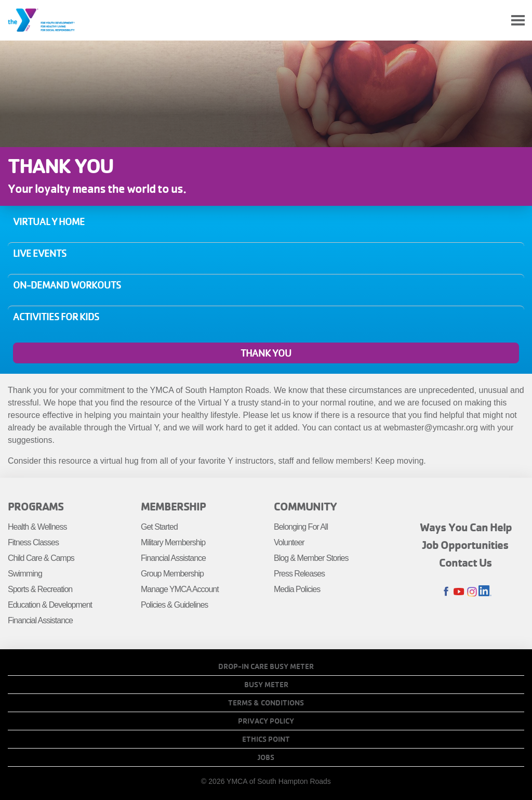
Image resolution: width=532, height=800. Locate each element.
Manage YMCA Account (180, 589)
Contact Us (465, 562)
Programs (36, 506)
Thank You (266, 353)
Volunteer (289, 542)
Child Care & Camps (41, 558)
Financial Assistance (40, 620)
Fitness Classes (33, 542)
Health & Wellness (37, 527)
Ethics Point (266, 739)
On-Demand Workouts (67, 285)
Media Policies (297, 589)
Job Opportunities (465, 545)
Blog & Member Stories (311, 558)
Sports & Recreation (40, 589)
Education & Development (50, 605)
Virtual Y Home (49, 221)
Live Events (40, 253)
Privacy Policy (266, 721)
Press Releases (299, 574)
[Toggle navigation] (518, 21)
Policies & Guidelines (174, 605)
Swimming (25, 574)
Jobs (266, 757)
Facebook (446, 592)
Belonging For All (301, 527)
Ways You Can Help (466, 527)
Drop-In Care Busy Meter (266, 666)
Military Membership (173, 542)
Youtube (459, 592)
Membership (173, 506)
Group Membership (172, 574)
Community (305, 506)
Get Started (159, 527)
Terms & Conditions (266, 703)
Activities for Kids (56, 317)
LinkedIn (485, 592)
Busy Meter (266, 685)
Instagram (472, 592)
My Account (494, 20)
